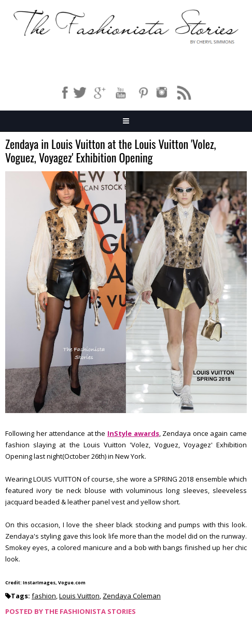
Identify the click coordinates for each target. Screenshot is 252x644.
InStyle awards (133, 433)
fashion (44, 596)
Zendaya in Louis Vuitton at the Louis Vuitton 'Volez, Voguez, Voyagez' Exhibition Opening (111, 151)
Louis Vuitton (79, 596)
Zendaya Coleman (132, 596)
